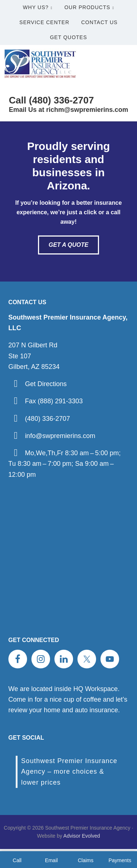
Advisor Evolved (81, 836)
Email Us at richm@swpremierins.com (68, 110)
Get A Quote (68, 245)
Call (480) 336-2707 (51, 100)
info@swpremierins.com (60, 436)
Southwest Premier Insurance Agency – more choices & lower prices (69, 772)
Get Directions (46, 384)
